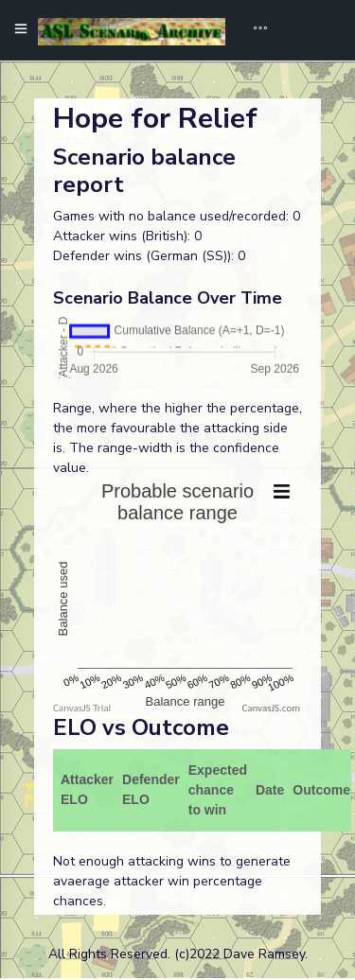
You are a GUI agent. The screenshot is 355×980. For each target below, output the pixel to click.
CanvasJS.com (271, 708)
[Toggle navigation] (254, 30)
